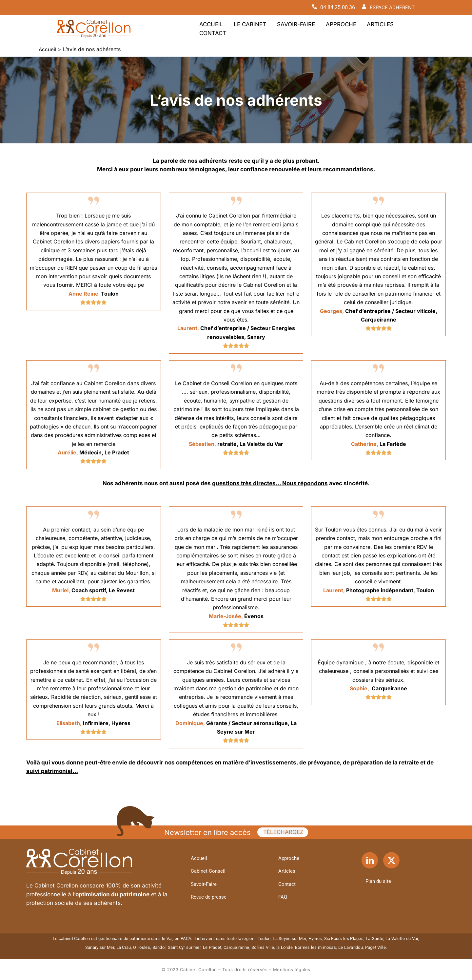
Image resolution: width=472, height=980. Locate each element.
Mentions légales (292, 970)
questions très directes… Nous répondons (270, 483)
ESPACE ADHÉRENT (391, 7)
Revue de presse (210, 897)
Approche (328, 29)
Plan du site (380, 881)
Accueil (209, 29)
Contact (397, 29)
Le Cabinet (244, 29)
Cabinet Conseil (210, 871)
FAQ (284, 897)
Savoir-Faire (286, 29)
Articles (363, 29)
